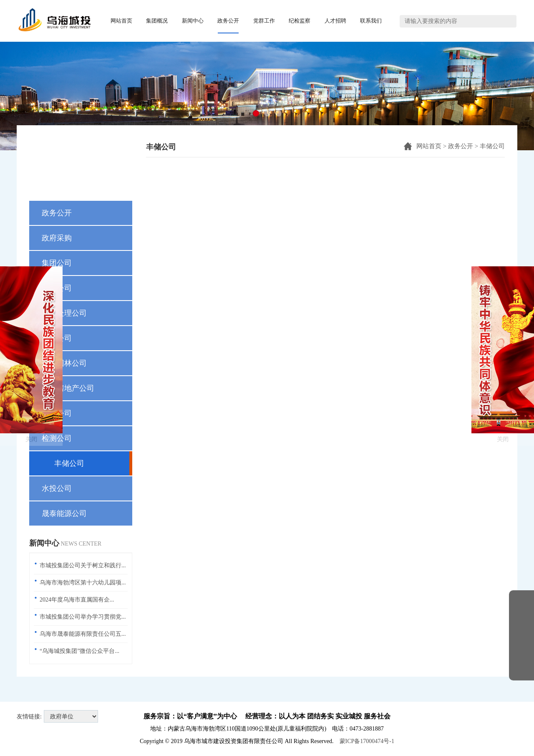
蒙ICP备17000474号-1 (367, 741)
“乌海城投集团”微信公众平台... (79, 651)
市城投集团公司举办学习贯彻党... (83, 617)
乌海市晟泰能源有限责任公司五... (83, 634)
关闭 (31, 397)
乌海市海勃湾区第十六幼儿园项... (83, 583)
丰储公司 (492, 146)
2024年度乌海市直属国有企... (77, 600)
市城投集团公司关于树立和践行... (83, 565)
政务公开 (461, 146)
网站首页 (429, 146)
